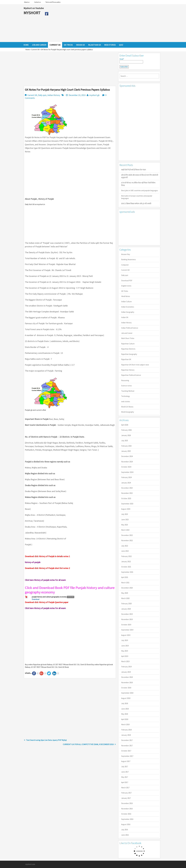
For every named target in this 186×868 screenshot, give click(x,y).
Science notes (127, 386)
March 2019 (125, 661)
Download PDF (127, 281)
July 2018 (125, 703)
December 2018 (127, 677)
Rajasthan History (128, 370)
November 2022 (127, 540)
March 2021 (125, 583)
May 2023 (125, 525)
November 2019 (127, 619)
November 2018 (127, 682)
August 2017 (126, 761)
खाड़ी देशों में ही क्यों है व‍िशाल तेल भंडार (134, 170)
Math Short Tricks (128, 338)
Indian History (54, 95)
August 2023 (126, 509)
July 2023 (125, 514)
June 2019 (125, 646)
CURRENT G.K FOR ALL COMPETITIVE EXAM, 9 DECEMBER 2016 (88, 744)
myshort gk (94, 95)
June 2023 (125, 520)
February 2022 (126, 556)
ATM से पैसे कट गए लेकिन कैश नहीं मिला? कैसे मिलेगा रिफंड (138, 184)
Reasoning (125, 380)
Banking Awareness (129, 259)
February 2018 (126, 730)
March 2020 (125, 598)
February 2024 (126, 477)
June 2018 (125, 709)
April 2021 (125, 577)
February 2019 (126, 667)
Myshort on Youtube (34, 8)
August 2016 (126, 824)
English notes (126, 286)
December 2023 (127, 488)
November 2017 (127, 746)
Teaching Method (128, 391)
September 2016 (127, 819)
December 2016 (127, 803)
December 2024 (127, 456)
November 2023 (127, 493)
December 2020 (127, 588)
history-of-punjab (33, 562)
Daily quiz (42, 95)
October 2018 (126, 688)
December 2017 (127, 740)
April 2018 (125, 719)
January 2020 (126, 609)
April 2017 (125, 782)
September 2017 (127, 756)
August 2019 (126, 635)
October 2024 (126, 467)
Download (36, 599)
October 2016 (126, 814)
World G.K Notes (127, 407)
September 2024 (127, 472)
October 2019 (126, 625)
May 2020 (125, 593)
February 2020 (126, 604)
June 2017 (125, 772)
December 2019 (127, 614)
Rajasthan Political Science (131, 375)
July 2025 (125, 441)
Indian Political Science (130, 328)
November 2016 (127, 809)
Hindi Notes (126, 296)
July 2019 (125, 640)
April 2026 (125, 425)
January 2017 (126, 798)
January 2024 (126, 483)
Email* (131, 61)
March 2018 (125, 724)
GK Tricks (125, 291)
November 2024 (127, 462)
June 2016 (125, 835)
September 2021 (127, 572)
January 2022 (126, 562)
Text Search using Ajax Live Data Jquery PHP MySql (46, 740)
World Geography (128, 412)
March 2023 (125, 530)
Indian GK (125, 317)
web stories (126, 402)
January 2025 (126, 451)
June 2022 (125, 551)
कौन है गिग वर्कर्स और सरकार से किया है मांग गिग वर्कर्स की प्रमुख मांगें (140, 176)
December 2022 (127, 535)
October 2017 (126, 751)
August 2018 (126, 698)
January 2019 (126, 672)
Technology (126, 396)
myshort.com (30, 864)
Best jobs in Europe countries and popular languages (137, 197)
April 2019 (125, 656)
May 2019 (125, 651)
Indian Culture (126, 302)
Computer (125, 265)
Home (28, 50)
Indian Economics (128, 307)
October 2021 (126, 567)
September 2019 (127, 630)
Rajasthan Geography (129, 354)
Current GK (35, 50)
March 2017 (125, 788)
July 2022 (125, 546)
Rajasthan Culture (128, 344)
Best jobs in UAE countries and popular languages (140, 190)
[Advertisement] (106, 23)
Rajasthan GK (126, 359)
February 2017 (126, 793)
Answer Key (126, 254)
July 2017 (125, 767)
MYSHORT (32, 13)
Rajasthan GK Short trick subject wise (135, 365)
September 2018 (127, 693)
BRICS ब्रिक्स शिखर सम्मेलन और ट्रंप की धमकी (136, 204)
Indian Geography (128, 312)
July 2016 (125, 830)
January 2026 (126, 435)
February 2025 (126, 446)
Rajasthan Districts (128, 349)
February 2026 (126, 430)
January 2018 (126, 735)
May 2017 (125, 777)
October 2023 (126, 498)
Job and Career (127, 333)
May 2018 (125, 714)
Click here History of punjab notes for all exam (45, 580)
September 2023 (127, 504)
